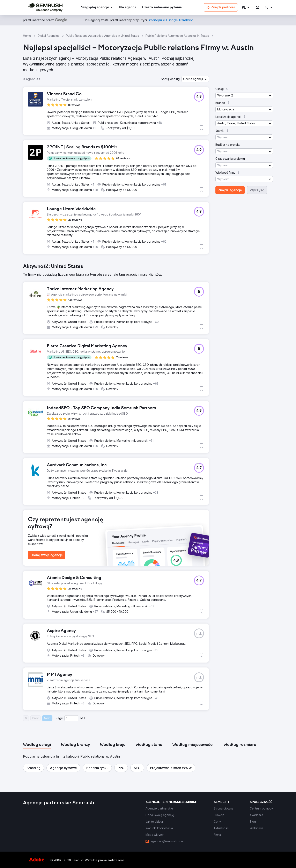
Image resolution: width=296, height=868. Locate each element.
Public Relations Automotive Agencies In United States (102, 36)
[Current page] (71, 718)
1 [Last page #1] (84, 718)
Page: (60, 718)
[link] (127, 7)
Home (27, 36)
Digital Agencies (49, 36)
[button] (246, 7)
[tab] (37, 745)
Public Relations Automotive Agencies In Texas (177, 36)
